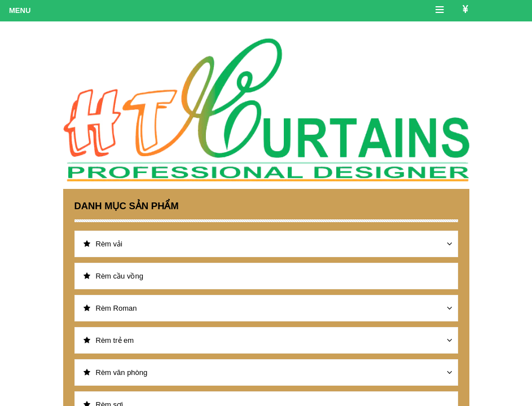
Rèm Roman (110, 308)
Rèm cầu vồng (113, 276)
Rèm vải (103, 244)
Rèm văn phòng (116, 372)
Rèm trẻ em (109, 340)
